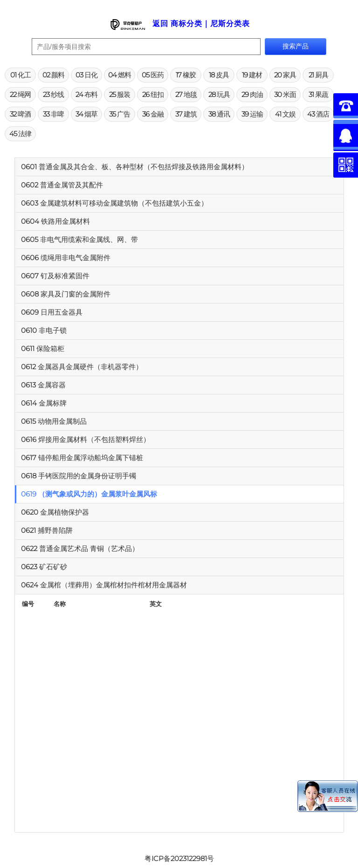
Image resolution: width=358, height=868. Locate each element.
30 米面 (285, 94)
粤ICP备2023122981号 (179, 858)
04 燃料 (120, 75)
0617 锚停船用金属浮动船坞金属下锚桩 (82, 458)
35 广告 (120, 114)
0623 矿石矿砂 (44, 567)
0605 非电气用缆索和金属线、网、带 (79, 239)
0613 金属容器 (43, 385)
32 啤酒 (20, 114)
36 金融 (153, 114)
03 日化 (86, 75)
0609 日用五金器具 (52, 312)
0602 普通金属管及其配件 (62, 185)
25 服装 (120, 94)
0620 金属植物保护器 (55, 512)
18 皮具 (219, 75)
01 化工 (21, 75)
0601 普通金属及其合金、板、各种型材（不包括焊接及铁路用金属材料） (135, 167)
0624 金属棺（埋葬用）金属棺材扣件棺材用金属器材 (104, 585)
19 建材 (252, 75)
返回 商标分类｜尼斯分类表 (201, 24)
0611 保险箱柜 (43, 348)
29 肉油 (252, 94)
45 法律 (20, 134)
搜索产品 (296, 46)
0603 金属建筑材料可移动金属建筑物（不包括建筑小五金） (114, 203)
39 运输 (252, 114)
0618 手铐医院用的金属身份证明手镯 (79, 476)
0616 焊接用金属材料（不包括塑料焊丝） (86, 439)
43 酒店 (318, 114)
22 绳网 (20, 94)
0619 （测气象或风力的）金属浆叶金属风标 (89, 494)
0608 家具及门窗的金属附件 (66, 294)
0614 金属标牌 (44, 403)
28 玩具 (219, 94)
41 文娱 (285, 114)
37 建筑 (186, 114)
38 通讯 (219, 114)
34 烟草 (86, 114)
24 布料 (86, 94)
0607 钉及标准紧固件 (55, 276)
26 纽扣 (153, 94)
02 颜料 (53, 75)
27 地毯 (186, 94)
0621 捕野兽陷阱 (47, 530)
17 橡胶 (186, 75)
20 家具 (285, 75)
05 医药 (153, 75)
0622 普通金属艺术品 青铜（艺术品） (80, 548)
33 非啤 (53, 114)
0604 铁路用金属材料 (55, 221)
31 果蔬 (318, 94)
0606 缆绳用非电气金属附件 (66, 258)
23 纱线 (53, 94)
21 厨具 (318, 75)
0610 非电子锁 (44, 330)
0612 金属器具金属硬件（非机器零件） (82, 367)
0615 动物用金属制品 (54, 421)
